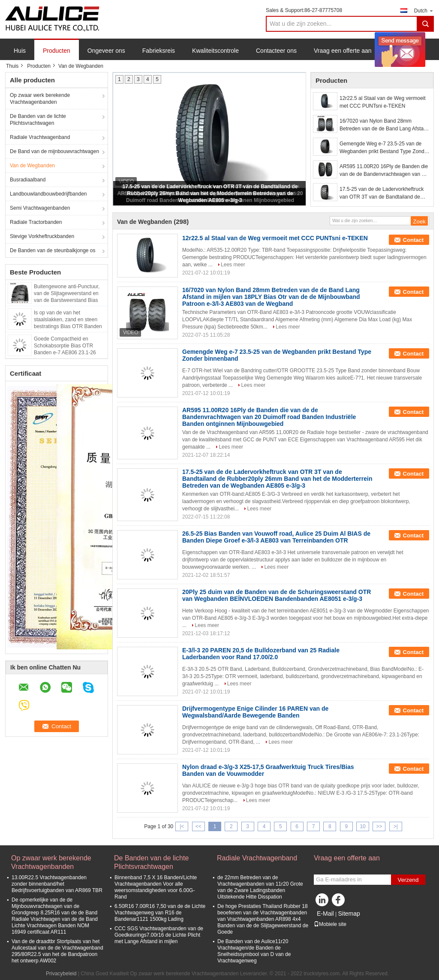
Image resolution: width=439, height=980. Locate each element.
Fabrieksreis (159, 51)
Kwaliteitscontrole (215, 51)
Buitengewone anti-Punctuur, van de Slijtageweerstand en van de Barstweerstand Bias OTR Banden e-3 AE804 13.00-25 (70, 300)
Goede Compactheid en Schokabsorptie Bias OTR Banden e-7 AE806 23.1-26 (65, 346)
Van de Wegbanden (32, 166)
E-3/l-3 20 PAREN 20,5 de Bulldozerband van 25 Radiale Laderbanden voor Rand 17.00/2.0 (261, 654)
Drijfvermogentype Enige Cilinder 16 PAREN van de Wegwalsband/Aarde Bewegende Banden (255, 712)
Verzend (408, 880)
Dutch (424, 11)
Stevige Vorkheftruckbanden (42, 236)
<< (198, 826)
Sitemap (349, 914)
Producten (57, 51)
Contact (413, 240)
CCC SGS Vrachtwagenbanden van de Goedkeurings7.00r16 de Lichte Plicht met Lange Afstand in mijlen (159, 935)
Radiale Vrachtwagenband (40, 137)
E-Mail (325, 914)
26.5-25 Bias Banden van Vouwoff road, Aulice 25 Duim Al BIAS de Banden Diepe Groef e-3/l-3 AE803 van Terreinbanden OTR (276, 537)
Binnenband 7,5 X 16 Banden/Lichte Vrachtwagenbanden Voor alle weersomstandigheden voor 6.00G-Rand (156, 887)
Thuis (12, 66)
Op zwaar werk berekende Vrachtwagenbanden (40, 99)
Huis (20, 51)
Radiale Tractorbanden (36, 222)
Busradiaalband (28, 180)
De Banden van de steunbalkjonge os (53, 250)
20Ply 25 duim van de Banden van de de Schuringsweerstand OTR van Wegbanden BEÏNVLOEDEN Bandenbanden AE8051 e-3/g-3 (277, 595)
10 (362, 826)
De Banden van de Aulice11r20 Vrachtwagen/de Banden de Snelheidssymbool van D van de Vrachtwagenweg (254, 951)
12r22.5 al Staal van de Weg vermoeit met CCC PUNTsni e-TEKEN (383, 102)
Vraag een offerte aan (343, 51)
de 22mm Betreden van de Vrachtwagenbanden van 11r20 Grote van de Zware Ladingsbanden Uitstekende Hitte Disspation (260, 887)
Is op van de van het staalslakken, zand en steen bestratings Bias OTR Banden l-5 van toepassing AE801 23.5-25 (70, 326)
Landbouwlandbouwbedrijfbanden (48, 194)
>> (379, 826)
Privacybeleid (61, 974)
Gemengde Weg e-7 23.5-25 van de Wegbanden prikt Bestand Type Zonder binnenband (384, 148)
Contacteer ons (276, 51)
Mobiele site (330, 924)
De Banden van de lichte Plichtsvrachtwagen (38, 120)
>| (396, 826)
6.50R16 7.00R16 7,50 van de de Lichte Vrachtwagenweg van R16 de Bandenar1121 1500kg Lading (160, 913)
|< (182, 826)
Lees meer (233, 265)
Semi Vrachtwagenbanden (40, 208)
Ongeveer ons (106, 51)
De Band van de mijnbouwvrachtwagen (54, 151)
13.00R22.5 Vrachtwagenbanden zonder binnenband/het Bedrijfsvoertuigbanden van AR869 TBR (57, 884)
